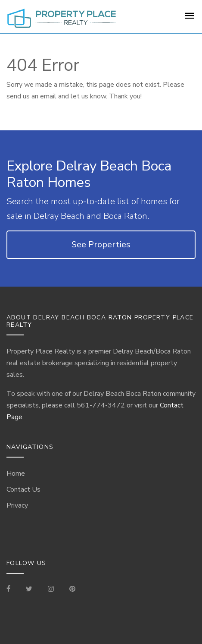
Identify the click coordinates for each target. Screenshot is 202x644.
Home (16, 474)
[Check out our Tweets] (29, 590)
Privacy (17, 505)
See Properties (101, 245)
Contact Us (23, 489)
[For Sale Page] (190, 19)
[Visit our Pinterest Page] (72, 590)
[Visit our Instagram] (51, 590)
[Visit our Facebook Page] (12, 590)
